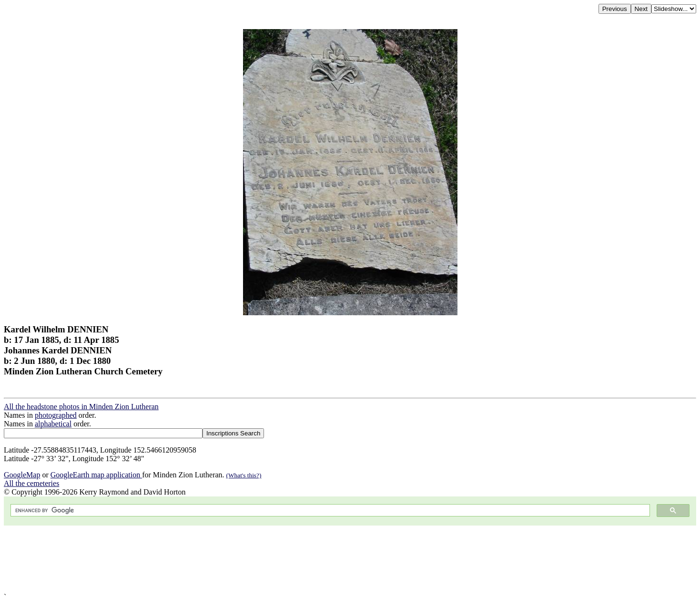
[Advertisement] (290, 559)
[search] (329, 511)
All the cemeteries (31, 483)
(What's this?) (244, 475)
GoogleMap (22, 475)
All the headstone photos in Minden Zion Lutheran (81, 407)
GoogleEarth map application (96, 475)
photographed (56, 415)
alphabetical (53, 424)
